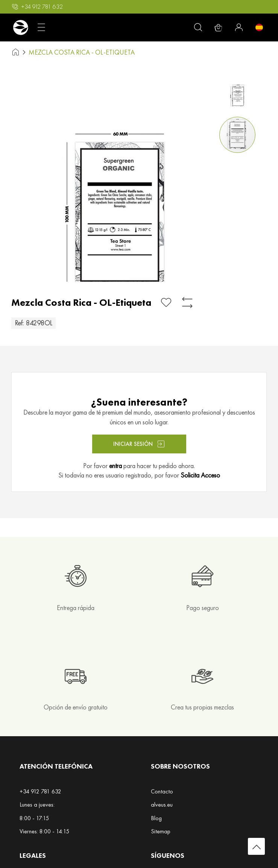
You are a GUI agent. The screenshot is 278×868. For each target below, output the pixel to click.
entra (115, 466)
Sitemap (161, 831)
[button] (239, 94)
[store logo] (21, 27)
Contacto (162, 791)
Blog (156, 818)
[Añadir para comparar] (187, 303)
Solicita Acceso (200, 475)
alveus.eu (162, 805)
